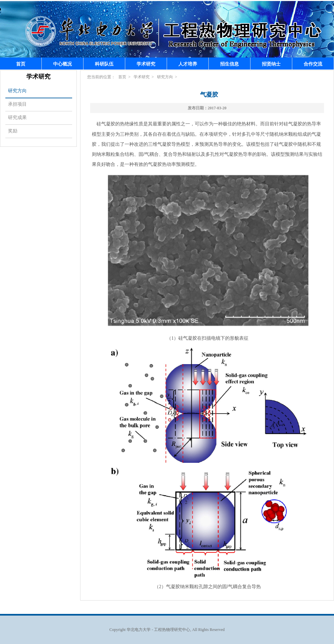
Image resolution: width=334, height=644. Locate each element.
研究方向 (17, 91)
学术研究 (146, 64)
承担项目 (17, 104)
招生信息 (229, 64)
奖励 (13, 131)
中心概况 (62, 64)
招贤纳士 (271, 64)
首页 (21, 64)
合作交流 (313, 64)
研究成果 (17, 118)
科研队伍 (104, 64)
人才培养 (188, 64)
